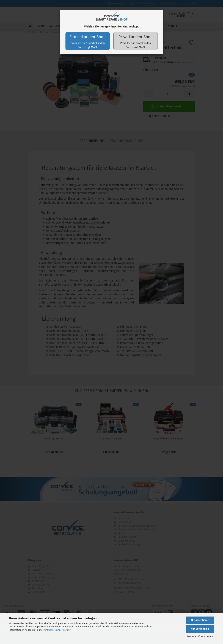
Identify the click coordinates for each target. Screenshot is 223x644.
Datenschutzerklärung (59, 630)
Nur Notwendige (200, 629)
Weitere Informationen (200, 636)
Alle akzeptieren (200, 620)
